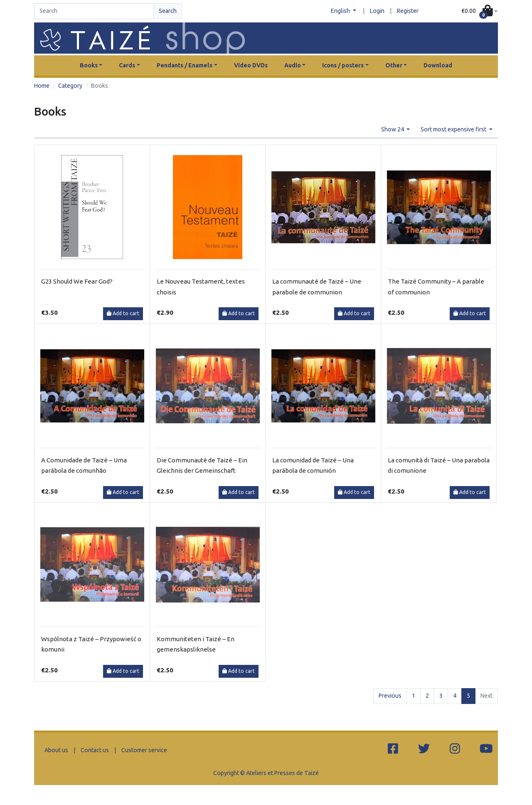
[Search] (94, 11)
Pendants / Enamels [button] (185, 65)
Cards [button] (127, 65)
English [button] (341, 11)
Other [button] (394, 65)
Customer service (144, 750)
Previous (390, 696)
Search (168, 11)
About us (56, 750)
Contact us (95, 750)
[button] (479, 11)
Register (408, 11)
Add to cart (123, 313)
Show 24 (393, 129)
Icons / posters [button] (343, 65)
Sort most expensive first (454, 129)
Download (438, 65)
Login (377, 11)
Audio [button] (293, 65)
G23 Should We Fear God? (77, 281)
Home (42, 86)
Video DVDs (251, 65)
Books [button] (89, 65)
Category (70, 86)
